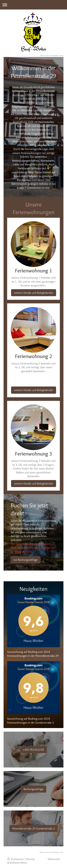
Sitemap (30, 859)
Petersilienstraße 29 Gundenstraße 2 (34, 828)
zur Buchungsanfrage (26, 560)
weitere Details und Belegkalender (34, 293)
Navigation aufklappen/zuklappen (33, 5)
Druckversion (16, 859)
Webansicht (54, 859)
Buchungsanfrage (33, 789)
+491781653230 (33, 750)
